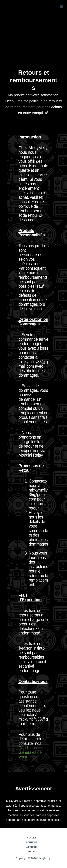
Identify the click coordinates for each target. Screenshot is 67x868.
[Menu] (61, 6)
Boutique (32, 842)
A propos (32, 847)
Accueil (32, 838)
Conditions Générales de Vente (30, 752)
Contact (32, 852)
